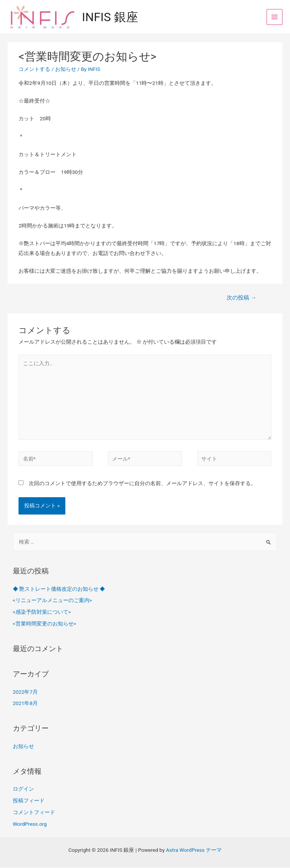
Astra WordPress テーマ (194, 851)
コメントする (34, 70)
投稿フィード (29, 801)
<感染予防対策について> (42, 613)
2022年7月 (25, 693)
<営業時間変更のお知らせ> (45, 624)
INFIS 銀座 (113, 17)
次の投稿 (241, 299)
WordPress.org (30, 825)
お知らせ (66, 70)
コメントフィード (34, 813)
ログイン (23, 790)
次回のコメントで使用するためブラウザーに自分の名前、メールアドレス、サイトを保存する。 (142, 484)
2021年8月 (25, 704)
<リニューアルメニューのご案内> (52, 601)
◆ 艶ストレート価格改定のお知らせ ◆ (59, 590)
